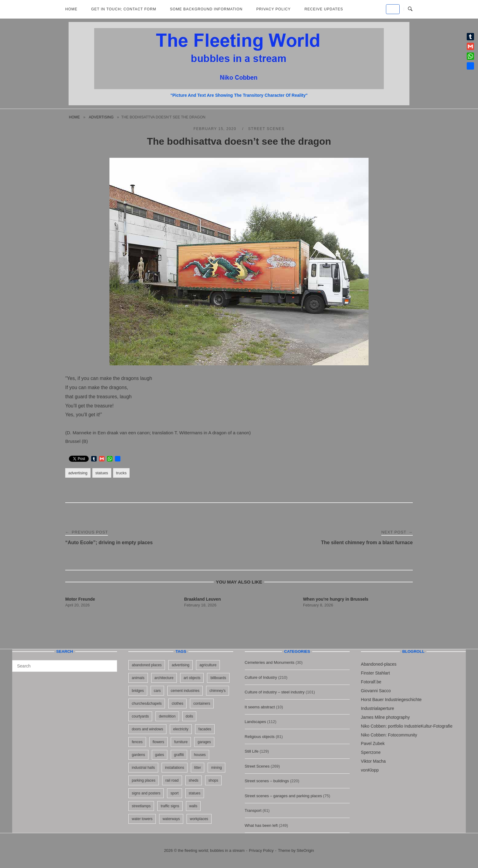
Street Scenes (266, 129)
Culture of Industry (261, 677)
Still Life (252, 751)
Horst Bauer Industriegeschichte (391, 700)
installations (175, 768)
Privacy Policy (274, 9)
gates (160, 755)
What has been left (261, 825)
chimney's (218, 691)
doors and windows (147, 729)
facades (205, 729)
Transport (253, 810)
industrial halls (143, 768)
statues (102, 473)
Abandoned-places (379, 664)
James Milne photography (385, 717)
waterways (171, 819)
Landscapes (255, 722)
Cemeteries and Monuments (270, 662)
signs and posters (146, 793)
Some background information (206, 9)
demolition (167, 716)
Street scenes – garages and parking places (284, 796)
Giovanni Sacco (376, 691)
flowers (159, 742)
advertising (101, 117)
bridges (138, 691)
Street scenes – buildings (267, 781)
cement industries (185, 691)
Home (71, 9)
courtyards (140, 716)
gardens (138, 755)
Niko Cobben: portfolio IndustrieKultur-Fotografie (407, 726)
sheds (194, 780)
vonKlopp (370, 770)
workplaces (199, 819)
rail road (172, 780)
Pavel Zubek (373, 743)
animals (138, 678)
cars (157, 691)
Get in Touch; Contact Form (124, 9)
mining (216, 768)
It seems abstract (260, 707)
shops (213, 780)
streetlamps (141, 806)
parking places (143, 780)
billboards (218, 678)
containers (202, 703)
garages (204, 742)
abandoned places (147, 665)
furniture (181, 742)
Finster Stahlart (375, 673)
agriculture (208, 665)
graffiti (179, 755)
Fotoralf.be (371, 682)
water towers (142, 819)
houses (200, 755)
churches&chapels (147, 703)
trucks (121, 473)
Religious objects (260, 737)
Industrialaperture (378, 708)
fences (137, 742)
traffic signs (170, 806)
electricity (181, 729)
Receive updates (324, 9)
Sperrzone (371, 752)
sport (175, 793)
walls (193, 806)
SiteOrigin (305, 850)
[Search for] (65, 666)
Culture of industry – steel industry (275, 692)
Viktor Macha (373, 761)
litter (198, 768)
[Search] (110, 663)
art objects (192, 678)
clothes (177, 703)
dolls (189, 716)
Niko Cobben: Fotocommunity (389, 735)
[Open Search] (410, 9)
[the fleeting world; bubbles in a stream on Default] (393, 9)
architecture (164, 678)
